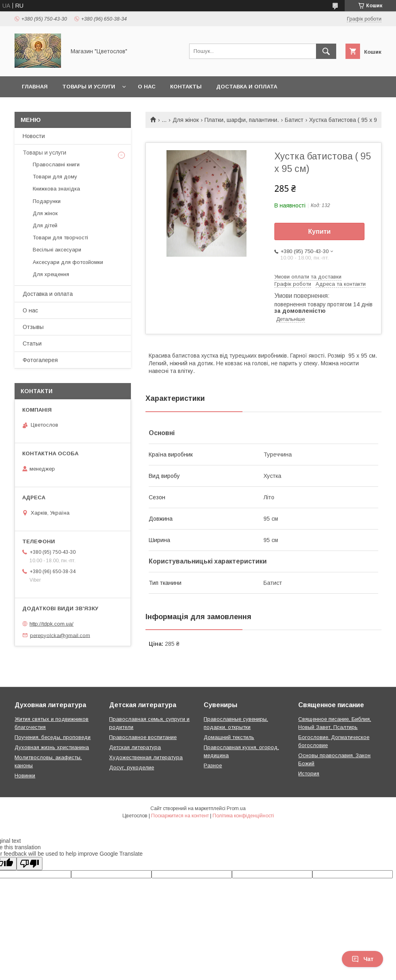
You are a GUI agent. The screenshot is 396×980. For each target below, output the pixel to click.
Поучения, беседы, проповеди (53, 737)
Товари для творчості (60, 238)
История (309, 774)
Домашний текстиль (229, 737)
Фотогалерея (40, 360)
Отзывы (33, 327)
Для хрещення (51, 274)
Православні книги (56, 164)
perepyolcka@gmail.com (60, 635)
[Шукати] (326, 51)
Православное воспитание (143, 737)
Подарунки (47, 201)
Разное (213, 765)
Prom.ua (236, 808)
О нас (147, 87)
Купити (320, 231)
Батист (294, 120)
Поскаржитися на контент (180, 816)
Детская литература (135, 747)
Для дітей (45, 225)
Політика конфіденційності (243, 816)
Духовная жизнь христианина (52, 747)
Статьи (32, 343)
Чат (362, 959)
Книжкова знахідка (56, 189)
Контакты (186, 87)
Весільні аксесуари (57, 250)
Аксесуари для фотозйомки (68, 262)
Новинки (25, 776)
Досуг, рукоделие (132, 767)
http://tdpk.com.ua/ (52, 624)
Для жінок (186, 120)
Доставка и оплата (247, 87)
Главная (35, 87)
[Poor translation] (29, 864)
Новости (34, 136)
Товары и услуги (89, 87)
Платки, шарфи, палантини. (242, 120)
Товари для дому (55, 177)
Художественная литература (146, 757)
